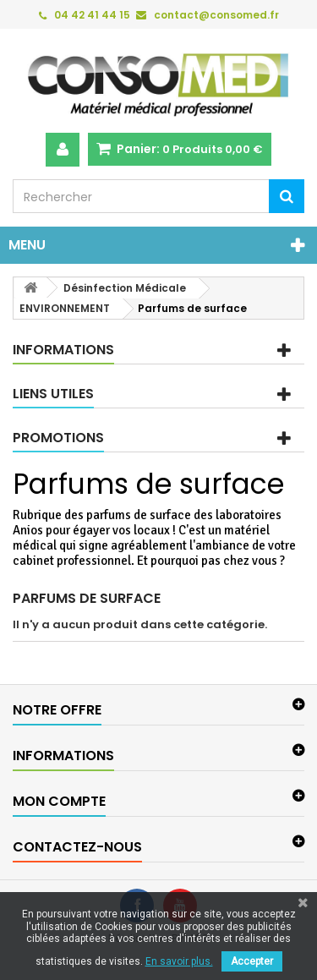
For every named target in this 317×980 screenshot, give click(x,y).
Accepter (252, 961)
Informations (63, 350)
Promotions (58, 438)
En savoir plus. (179, 961)
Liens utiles (53, 394)
